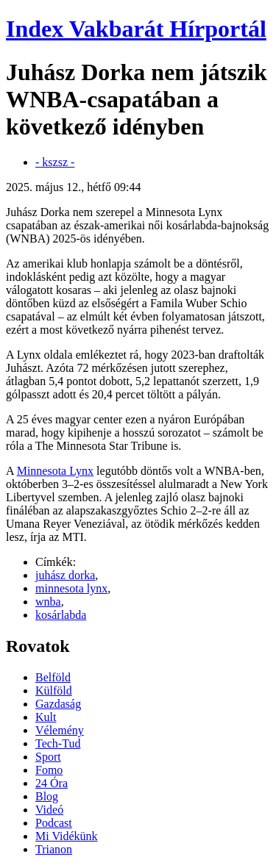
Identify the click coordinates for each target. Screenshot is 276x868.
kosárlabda (61, 615)
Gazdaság (58, 704)
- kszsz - (55, 162)
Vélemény (60, 730)
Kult (46, 717)
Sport (48, 757)
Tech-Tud (58, 743)
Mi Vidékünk (67, 836)
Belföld (53, 677)
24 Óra (52, 783)
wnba (48, 602)
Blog (47, 796)
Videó (49, 810)
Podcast (54, 823)
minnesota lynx (71, 588)
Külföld (54, 691)
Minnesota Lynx (55, 471)
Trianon (54, 849)
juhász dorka (65, 575)
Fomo (49, 770)
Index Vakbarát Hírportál (136, 29)
